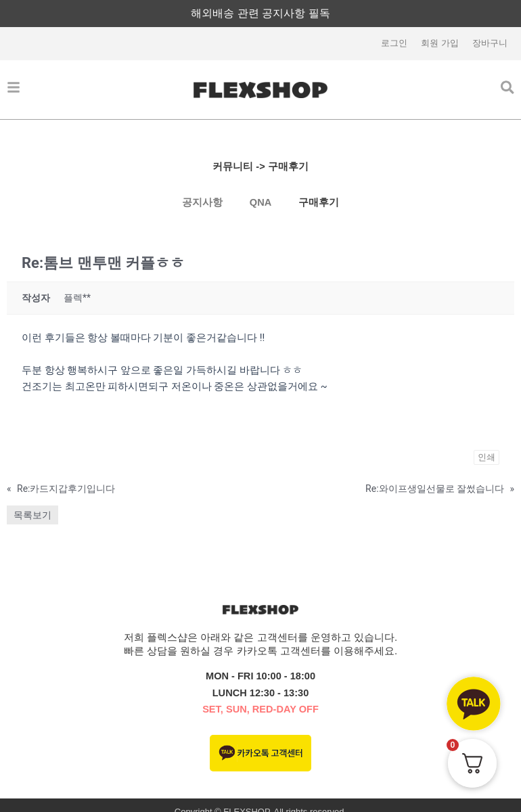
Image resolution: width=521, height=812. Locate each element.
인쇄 (486, 458)
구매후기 (319, 203)
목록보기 (32, 516)
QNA (260, 203)
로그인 (394, 44)
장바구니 (490, 44)
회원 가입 (440, 44)
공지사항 (202, 203)
